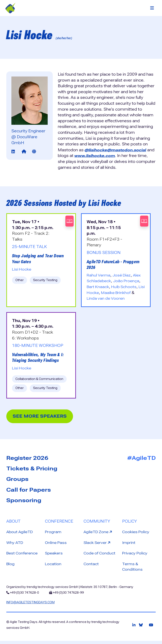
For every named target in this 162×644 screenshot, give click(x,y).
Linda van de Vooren (106, 298)
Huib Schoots (125, 287)
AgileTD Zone (99, 534)
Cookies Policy (136, 534)
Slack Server (98, 544)
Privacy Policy (135, 556)
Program (53, 534)
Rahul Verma (99, 275)
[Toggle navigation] (152, 8)
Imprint (129, 545)
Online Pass (56, 545)
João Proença (128, 281)
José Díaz (123, 275)
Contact (91, 566)
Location (53, 566)
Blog (11, 566)
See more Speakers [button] (42, 417)
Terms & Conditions (132, 569)
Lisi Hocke (22, 269)
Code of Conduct (100, 556)
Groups (17, 480)
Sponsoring (24, 502)
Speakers (54, 556)
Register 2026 (27, 458)
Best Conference (23, 556)
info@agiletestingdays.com (30, 605)
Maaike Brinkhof (124, 293)
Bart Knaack (98, 287)
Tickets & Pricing (32, 469)
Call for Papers (29, 491)
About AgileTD (20, 534)
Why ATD (15, 545)
